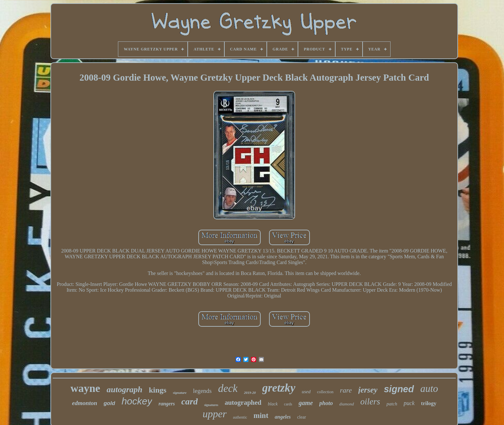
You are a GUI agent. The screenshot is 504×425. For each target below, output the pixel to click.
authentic (240, 417)
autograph (125, 390)
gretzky (279, 388)
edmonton (85, 403)
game (306, 403)
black (273, 404)
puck (409, 403)
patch (392, 404)
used (306, 392)
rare (346, 390)
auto (429, 389)
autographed (243, 403)
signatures (211, 405)
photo (326, 403)
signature (180, 393)
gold (109, 403)
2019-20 (250, 393)
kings (158, 390)
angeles (283, 417)
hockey (137, 401)
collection (325, 392)
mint (261, 416)
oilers (370, 402)
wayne (85, 388)
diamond (346, 404)
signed (399, 389)
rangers (167, 404)
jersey (368, 390)
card (189, 401)
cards (288, 404)
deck (228, 388)
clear (302, 417)
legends (202, 391)
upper (215, 414)
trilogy (429, 403)
